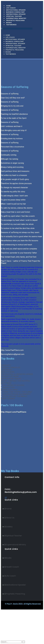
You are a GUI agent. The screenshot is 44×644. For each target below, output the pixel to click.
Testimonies (11, 25)
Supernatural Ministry (16, 48)
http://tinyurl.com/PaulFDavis (14, 412)
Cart (8, 635)
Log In (8, 638)
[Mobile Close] (1, 610)
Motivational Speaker (15, 39)
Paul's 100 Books (12, 405)
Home (8, 35)
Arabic (8, 623)
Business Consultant (15, 42)
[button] (17, 29)
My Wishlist (11, 633)
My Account (11, 629)
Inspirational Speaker (15, 44)
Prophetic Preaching (15, 20)
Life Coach (10, 37)
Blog (8, 631)
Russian (9, 621)
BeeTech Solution (17, 606)
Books (8, 52)
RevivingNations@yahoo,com (21, 492)
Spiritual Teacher (13, 46)
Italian (8, 625)
